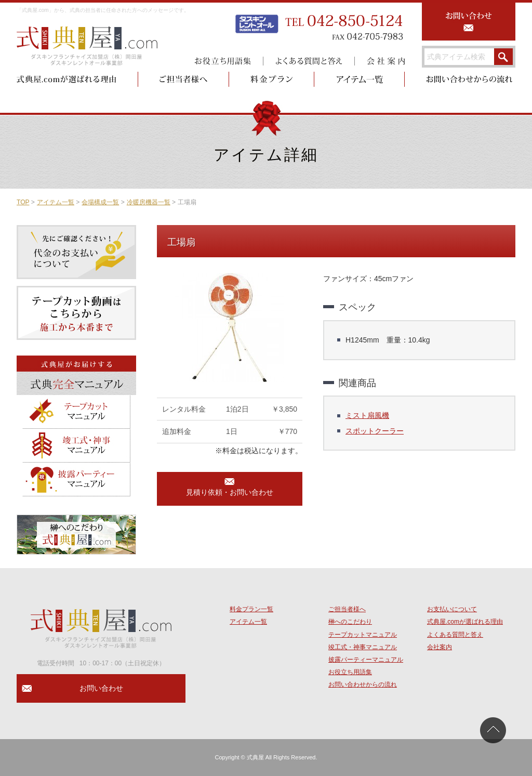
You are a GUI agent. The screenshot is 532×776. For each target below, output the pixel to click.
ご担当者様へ (347, 609)
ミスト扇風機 (367, 415)
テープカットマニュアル (363, 635)
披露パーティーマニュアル (366, 660)
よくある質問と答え (455, 635)
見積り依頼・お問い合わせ (230, 492)
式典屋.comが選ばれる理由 (465, 622)
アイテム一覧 (56, 202)
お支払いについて (452, 609)
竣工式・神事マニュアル (363, 647)
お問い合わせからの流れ (363, 685)
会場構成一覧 (100, 202)
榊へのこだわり (350, 622)
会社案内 (440, 647)
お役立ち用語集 (350, 672)
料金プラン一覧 (251, 609)
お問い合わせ (101, 688)
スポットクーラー (375, 431)
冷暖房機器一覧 (149, 202)
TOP (23, 202)
